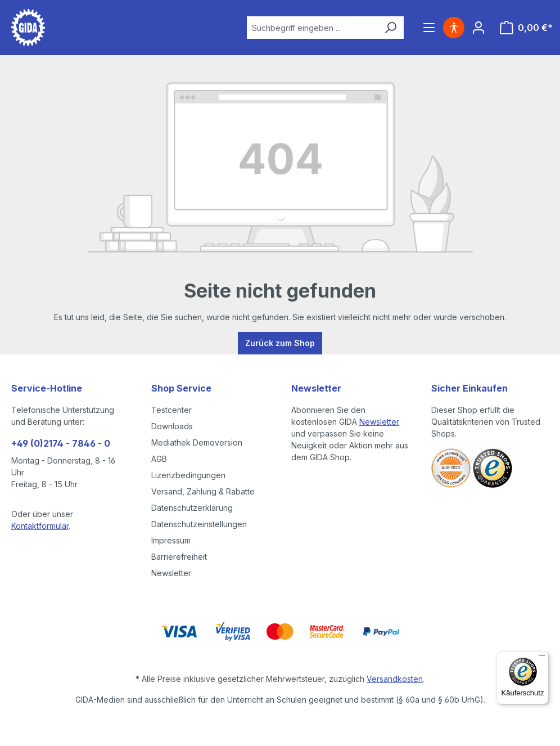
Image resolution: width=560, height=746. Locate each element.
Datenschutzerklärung (192, 508)
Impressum (171, 540)
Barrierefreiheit (179, 557)
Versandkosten (395, 679)
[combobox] (312, 28)
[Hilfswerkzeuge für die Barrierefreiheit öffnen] (454, 28)
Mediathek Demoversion (197, 442)
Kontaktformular (40, 526)
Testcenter (171, 410)
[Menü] (429, 28)
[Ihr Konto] (478, 28)
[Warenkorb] (526, 28)
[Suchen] (390, 28)
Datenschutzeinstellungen (199, 524)
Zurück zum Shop (280, 343)
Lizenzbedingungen (188, 475)
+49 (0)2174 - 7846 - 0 (61, 443)
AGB (159, 459)
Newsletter (171, 573)
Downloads (172, 426)
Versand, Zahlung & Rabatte (203, 491)
